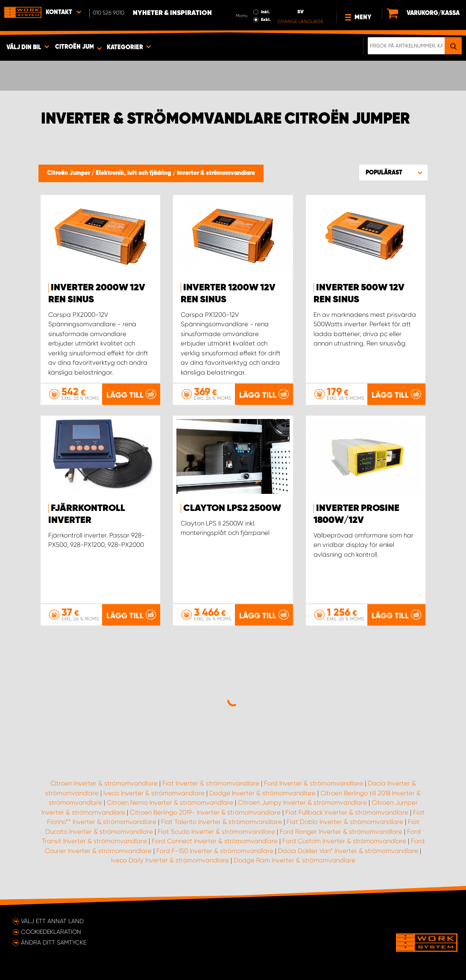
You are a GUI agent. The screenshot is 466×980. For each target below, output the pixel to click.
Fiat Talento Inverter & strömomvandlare (221, 822)
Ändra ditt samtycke (54, 942)
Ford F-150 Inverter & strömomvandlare (215, 851)
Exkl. (266, 20)
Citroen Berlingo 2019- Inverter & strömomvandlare (205, 812)
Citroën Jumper (69, 173)
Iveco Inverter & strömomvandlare (154, 793)
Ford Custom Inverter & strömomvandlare (344, 841)
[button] (393, 172)
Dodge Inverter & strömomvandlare (262, 793)
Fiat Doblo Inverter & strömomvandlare (345, 822)
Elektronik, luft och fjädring (134, 173)
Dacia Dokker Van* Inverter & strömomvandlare (348, 851)
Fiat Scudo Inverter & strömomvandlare (216, 832)
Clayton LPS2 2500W (232, 508)
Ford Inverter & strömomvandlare (314, 783)
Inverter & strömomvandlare (216, 173)
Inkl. (265, 12)
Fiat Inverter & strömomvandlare (211, 783)
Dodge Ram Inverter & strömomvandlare (295, 860)
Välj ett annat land (52, 921)
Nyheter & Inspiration (172, 13)
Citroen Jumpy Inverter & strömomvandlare (302, 803)
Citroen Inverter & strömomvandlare (104, 783)
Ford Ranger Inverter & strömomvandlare (341, 832)
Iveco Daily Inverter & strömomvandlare (170, 860)
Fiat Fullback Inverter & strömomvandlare (347, 812)
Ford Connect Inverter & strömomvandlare (215, 841)
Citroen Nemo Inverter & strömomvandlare (170, 803)
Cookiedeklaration (51, 932)
